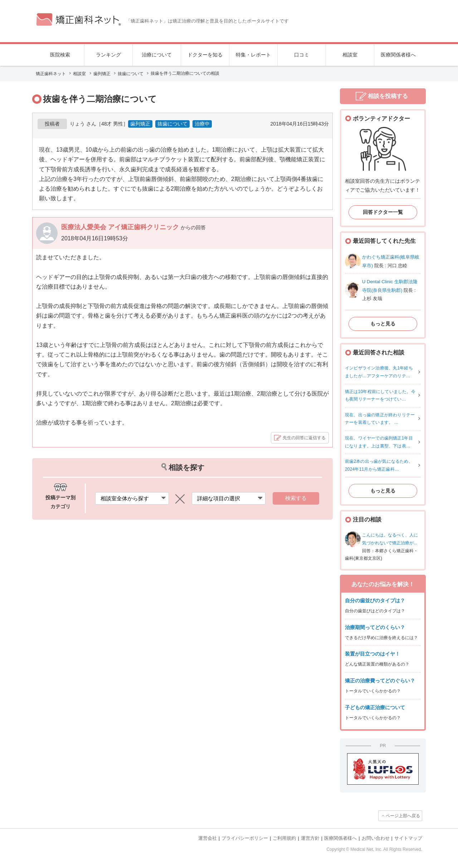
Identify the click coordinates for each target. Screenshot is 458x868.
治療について (157, 55)
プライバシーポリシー (245, 838)
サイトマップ (408, 838)
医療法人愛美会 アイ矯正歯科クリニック (121, 227)
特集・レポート (253, 55)
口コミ (302, 55)
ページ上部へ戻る (403, 816)
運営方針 (310, 838)
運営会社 (208, 838)
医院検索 (60, 55)
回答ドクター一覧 (383, 212)
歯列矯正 (140, 124)
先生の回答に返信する (304, 438)
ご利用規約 (284, 838)
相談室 (350, 55)
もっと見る (383, 324)
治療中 (202, 124)
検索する (296, 498)
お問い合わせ (376, 838)
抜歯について (172, 124)
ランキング (108, 55)
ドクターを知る (205, 55)
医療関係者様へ (398, 55)
